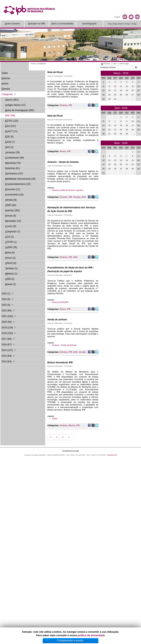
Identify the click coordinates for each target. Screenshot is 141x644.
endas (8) (11, 200)
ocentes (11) (13, 189)
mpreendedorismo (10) (18, 184)
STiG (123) (12, 121)
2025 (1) (8, 294)
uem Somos (12, 24)
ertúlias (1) (11, 268)
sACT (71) (11, 131)
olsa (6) (10, 253)
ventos (6, 89)
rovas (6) (11, 216)
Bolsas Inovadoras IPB (60, 363)
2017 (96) (8, 339)
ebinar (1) (11, 274)
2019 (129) (9, 328)
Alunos (72, 425)
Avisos (63, 151)
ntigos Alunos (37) (15, 105)
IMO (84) (11, 205)
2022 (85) (8, 311)
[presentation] (105, 64)
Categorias (9, 94)
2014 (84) (8, 356)
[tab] (105, 64)
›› (69, 437)
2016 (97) (8, 345)
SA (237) (11, 126)
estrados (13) (13, 221)
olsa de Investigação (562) (20, 110)
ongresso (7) (13, 232)
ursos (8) (11, 226)
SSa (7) (10, 142)
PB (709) (10, 116)
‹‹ (51, 437)
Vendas (77, 197)
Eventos (64, 197)
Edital (55, 419)
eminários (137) (14, 174)
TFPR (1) (11, 242)
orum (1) (10, 258)
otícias (6, 78)
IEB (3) (10, 279)
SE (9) (9, 137)
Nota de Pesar (55, 72)
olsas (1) (11, 284)
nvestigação (89, 24)
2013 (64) (8, 362)
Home (33, 64)
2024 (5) (8, 299)
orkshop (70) (13, 163)
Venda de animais (57, 320)
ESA (84, 197)
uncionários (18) (14, 195)
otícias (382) (13, 210)
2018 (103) (9, 333)
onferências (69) (15, 158)
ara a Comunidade (62, 24)
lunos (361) (12, 100)
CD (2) (10, 237)
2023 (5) (8, 305)
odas (5, 73)
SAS (75, 257)
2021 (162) (9, 316)
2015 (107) (9, 350)
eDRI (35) (11, 247)
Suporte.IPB (112, 455)
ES (110, 24)
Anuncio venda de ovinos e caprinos (68, 190)
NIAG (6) (11, 263)
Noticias (64, 105)
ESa (134, 24)
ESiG (121, 24)
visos (5, 84)
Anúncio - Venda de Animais (63, 162)
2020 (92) (8, 322)
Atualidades (41, 64)
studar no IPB (37, 24)
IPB (70, 105)
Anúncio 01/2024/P (60, 302)
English (117, 17)
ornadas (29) (12, 152)
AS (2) (9, 147)
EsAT (128, 24)
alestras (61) (13, 168)
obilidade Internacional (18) (20, 179)
